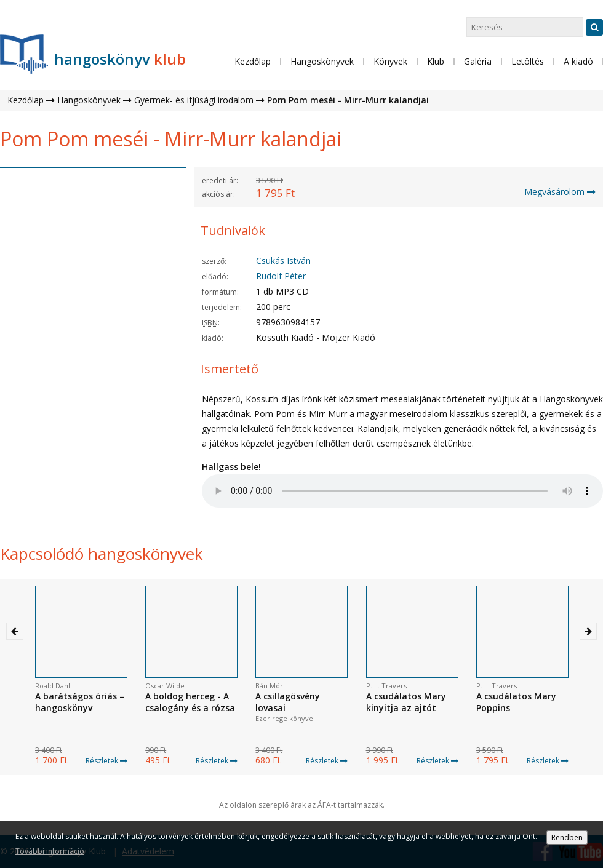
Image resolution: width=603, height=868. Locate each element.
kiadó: (213, 338)
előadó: (215, 277)
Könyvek (390, 61)
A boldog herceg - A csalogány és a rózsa (190, 702)
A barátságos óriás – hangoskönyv (80, 702)
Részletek (106, 761)
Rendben (567, 838)
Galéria (478, 61)
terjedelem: (222, 307)
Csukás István (283, 261)
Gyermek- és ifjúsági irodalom (194, 100)
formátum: (220, 292)
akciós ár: (218, 194)
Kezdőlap (253, 61)
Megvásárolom (560, 192)
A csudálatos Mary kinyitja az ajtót (406, 702)
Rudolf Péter (281, 276)
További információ (50, 851)
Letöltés (528, 61)
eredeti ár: (220, 181)
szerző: (214, 261)
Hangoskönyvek (89, 100)
